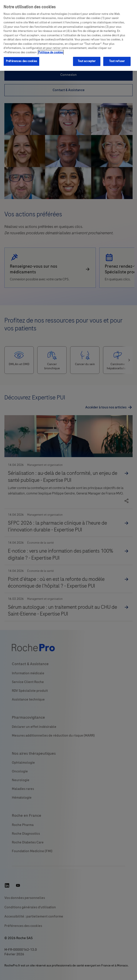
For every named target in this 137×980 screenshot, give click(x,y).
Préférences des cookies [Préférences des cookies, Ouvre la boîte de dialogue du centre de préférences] (21, 61)
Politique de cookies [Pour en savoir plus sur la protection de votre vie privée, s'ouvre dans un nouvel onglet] (51, 52)
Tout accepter (87, 61)
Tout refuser (117, 61)
